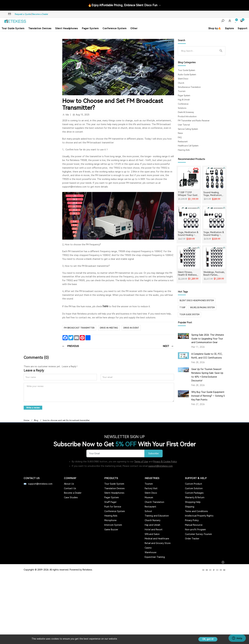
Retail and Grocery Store (158, 543)
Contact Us (70, 488)
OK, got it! (208, 639)
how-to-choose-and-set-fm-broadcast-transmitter (66, 420)
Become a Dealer (40, 14)
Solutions (182, 108)
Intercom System (113, 525)
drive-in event (131, 328)
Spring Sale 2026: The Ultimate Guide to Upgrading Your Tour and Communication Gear (208, 339)
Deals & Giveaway (186, 112)
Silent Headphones (67, 28)
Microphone (110, 520)
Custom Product (194, 484)
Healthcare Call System (188, 146)
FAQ (180, 138)
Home (26, 420)
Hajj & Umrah (184, 100)
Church (181, 83)
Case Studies (71, 497)
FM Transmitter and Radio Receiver (194, 121)
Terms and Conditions (196, 511)
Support (243, 28)
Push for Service (113, 507)
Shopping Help (193, 502)
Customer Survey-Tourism (198, 534)
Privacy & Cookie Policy (165, 462)
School (148, 511)
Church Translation (154, 502)
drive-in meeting (109, 328)
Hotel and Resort (154, 530)
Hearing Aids (184, 150)
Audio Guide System (187, 75)
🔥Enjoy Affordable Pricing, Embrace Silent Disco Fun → (124, 5)
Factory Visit (151, 488)
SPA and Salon (152, 534)
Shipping (190, 507)
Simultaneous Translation (189, 87)
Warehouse (151, 552)
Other (134, 28)
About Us (69, 484)
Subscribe (153, 454)
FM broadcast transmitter (79, 328)
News (180, 133)
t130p (182, 308)
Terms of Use (141, 462)
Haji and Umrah (152, 525)
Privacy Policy (192, 520)
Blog (36, 420)
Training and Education (157, 516)
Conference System (115, 28)
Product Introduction (187, 117)
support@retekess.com (160, 466)
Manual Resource (194, 525)
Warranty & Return (195, 497)
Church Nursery (153, 520)
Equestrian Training (155, 557)
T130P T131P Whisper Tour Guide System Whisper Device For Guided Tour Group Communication (188, 194)
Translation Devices (40, 28)
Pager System (90, 28)
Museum (149, 497)
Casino (148, 548)
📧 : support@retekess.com (38, 484)
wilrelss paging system (202, 308)
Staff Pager (110, 502)
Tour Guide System (13, 28)
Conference (183, 104)
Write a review (33, 408)
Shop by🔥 (215, 28)
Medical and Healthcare (157, 539)
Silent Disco (183, 79)
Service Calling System (188, 129)
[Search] (199, 51)
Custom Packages (194, 493)
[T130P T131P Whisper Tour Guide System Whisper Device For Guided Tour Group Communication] (189, 178)
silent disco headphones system (197, 301)
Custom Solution (194, 488)
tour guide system (189, 315)
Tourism (182, 91)
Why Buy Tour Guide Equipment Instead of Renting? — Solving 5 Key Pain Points (208, 396)
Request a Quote (23, 14)
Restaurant (183, 142)
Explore (229, 28)
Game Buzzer (111, 530)
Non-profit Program (195, 530)
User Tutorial (184, 125)
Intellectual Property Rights (199, 516)
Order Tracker (192, 539)
